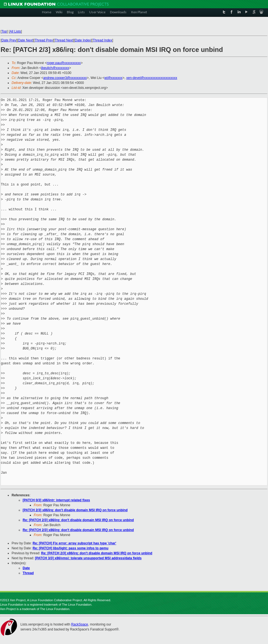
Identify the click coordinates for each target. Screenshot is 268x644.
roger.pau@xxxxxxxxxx (64, 63)
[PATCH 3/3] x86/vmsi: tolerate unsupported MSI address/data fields (88, 558)
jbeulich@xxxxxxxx (55, 68)
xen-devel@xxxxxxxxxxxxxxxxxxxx (152, 78)
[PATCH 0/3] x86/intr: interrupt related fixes (56, 500)
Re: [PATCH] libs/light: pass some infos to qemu (70, 548)
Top (4, 31)
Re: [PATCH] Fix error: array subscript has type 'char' (74, 543)
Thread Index (103, 40)
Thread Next (64, 40)
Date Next (25, 40)
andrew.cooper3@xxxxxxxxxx (65, 78)
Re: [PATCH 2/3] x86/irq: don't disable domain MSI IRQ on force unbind (78, 520)
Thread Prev (44, 40)
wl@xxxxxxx (114, 78)
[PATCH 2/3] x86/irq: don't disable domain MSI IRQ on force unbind (75, 510)
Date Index (83, 40)
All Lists (15, 31)
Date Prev (9, 40)
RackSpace (79, 624)
